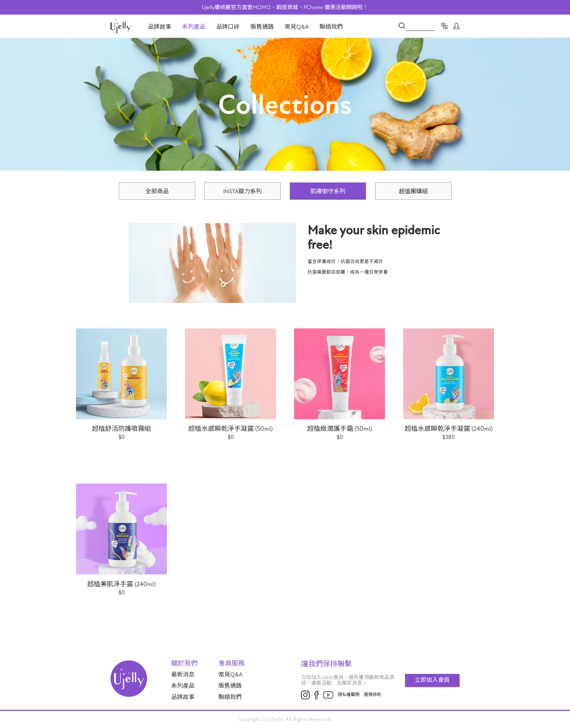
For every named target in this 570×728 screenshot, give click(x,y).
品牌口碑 (228, 27)
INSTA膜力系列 (242, 191)
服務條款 (373, 695)
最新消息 (183, 675)
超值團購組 (413, 191)
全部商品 (157, 191)
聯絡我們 (331, 27)
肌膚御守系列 (328, 191)
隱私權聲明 (349, 695)
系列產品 (194, 27)
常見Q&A (297, 27)
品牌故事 (160, 27)
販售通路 (262, 27)
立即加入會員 (432, 680)
